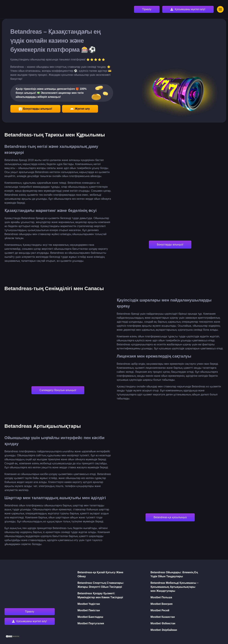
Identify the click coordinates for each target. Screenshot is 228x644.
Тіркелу (147, 9)
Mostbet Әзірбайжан (164, 630)
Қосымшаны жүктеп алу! (190, 9)
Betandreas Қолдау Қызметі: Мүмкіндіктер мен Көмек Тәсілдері (100, 595)
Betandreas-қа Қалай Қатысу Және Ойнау (100, 574)
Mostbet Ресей (160, 610)
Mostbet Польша (161, 597)
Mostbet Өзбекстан (163, 623)
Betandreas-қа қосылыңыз (170, 517)
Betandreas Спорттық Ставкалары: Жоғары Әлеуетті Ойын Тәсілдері (101, 585)
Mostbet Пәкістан (89, 610)
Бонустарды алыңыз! (35, 109)
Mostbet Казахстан (163, 617)
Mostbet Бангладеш (90, 617)
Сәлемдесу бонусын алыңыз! (58, 390)
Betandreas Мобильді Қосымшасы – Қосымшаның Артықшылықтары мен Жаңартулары (175, 587)
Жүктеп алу (80, 109)
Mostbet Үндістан (89, 604)
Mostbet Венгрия (162, 604)
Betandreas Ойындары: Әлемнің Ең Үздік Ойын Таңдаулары (174, 574)
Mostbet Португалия (91, 623)
